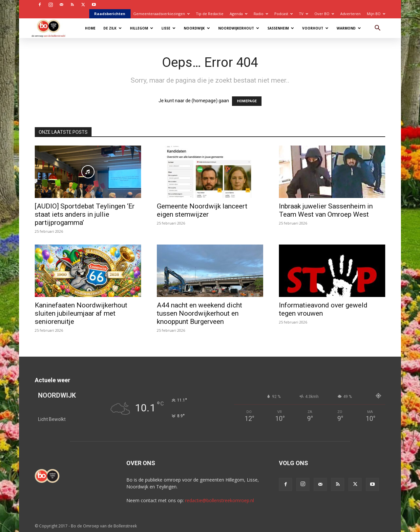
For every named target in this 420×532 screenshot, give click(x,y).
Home (90, 28)
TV (304, 14)
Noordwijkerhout (239, 28)
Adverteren (350, 14)
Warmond (349, 28)
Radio (261, 14)
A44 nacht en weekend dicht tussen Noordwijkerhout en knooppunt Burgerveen (199, 313)
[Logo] (52, 28)
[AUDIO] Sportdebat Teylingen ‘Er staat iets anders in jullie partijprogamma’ (85, 214)
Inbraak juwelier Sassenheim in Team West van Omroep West (326, 210)
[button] (377, 29)
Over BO (324, 14)
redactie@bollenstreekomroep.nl (220, 500)
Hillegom (142, 28)
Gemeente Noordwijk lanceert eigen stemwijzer (202, 210)
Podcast (283, 14)
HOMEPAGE (247, 101)
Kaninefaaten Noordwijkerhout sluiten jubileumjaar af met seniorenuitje (81, 313)
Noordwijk (197, 28)
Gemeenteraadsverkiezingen (161, 14)
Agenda (239, 14)
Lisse (168, 28)
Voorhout (315, 28)
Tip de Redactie (210, 14)
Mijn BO (376, 14)
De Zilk (113, 28)
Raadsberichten (110, 14)
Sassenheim (281, 28)
